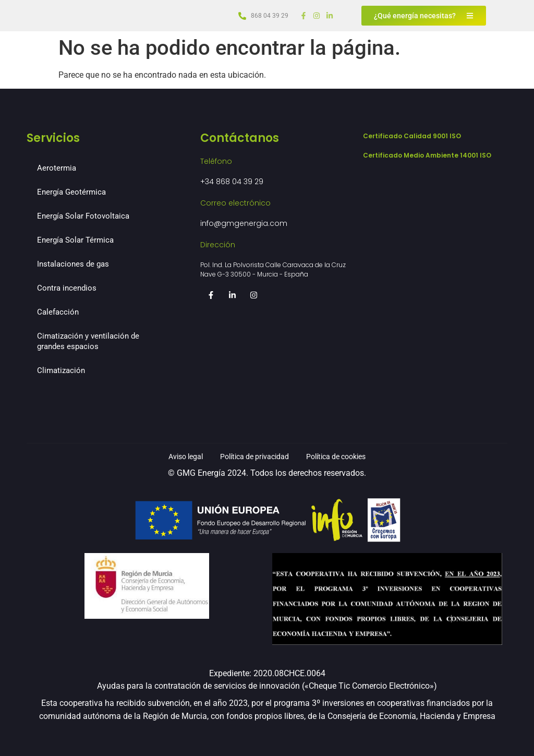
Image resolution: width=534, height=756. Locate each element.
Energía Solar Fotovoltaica (83, 216)
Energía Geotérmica (71, 192)
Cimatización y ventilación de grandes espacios (88, 341)
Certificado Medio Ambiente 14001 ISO (427, 155)
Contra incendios (67, 288)
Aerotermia (57, 168)
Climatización (61, 370)
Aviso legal (172, 456)
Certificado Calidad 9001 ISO (412, 136)
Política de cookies (348, 456)
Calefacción (58, 312)
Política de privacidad (253, 456)
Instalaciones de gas (73, 264)
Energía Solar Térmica (75, 240)
